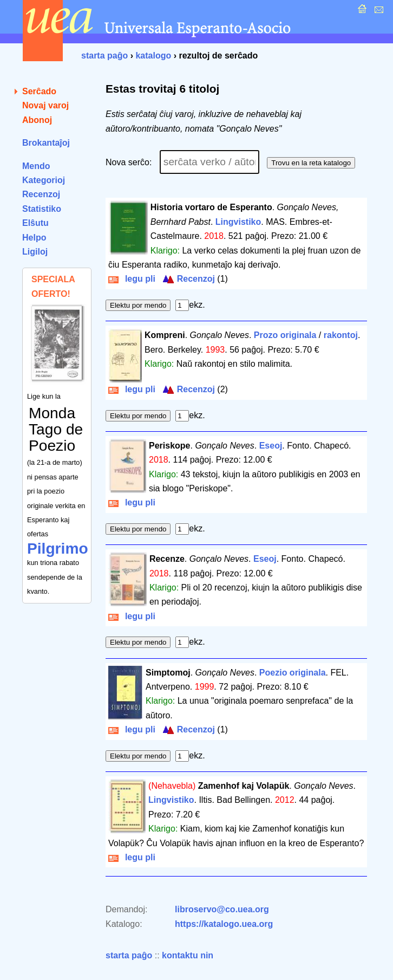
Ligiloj (35, 252)
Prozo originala (285, 335)
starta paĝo (104, 56)
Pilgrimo (58, 549)
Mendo (36, 166)
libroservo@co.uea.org (222, 909)
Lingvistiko (238, 222)
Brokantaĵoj (46, 143)
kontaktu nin (188, 955)
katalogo (153, 56)
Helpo (34, 238)
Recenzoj (41, 194)
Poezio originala (293, 673)
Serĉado (39, 91)
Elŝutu (35, 223)
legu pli (132, 279)
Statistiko (42, 209)
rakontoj (341, 335)
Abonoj (37, 120)
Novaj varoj (45, 105)
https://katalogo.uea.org (224, 924)
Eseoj (271, 446)
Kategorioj (44, 180)
